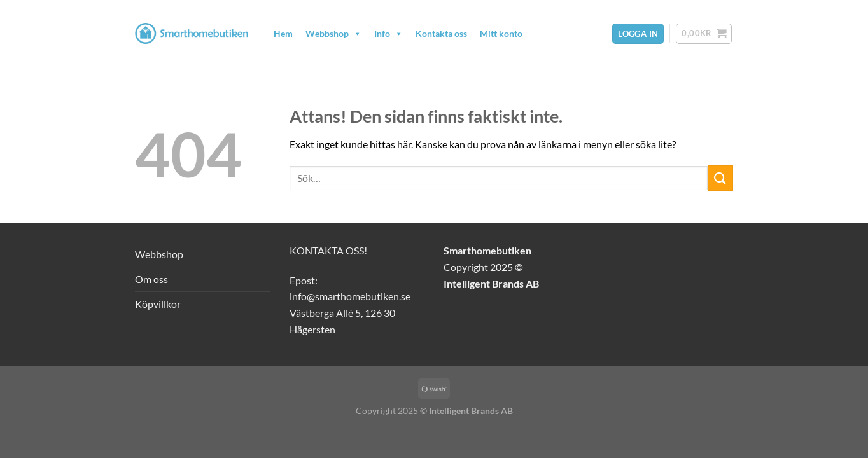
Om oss (151, 279)
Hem (283, 33)
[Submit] (720, 178)
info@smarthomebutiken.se (350, 296)
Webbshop (333, 34)
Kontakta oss (441, 33)
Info (388, 34)
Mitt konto (501, 33)
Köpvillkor (158, 304)
